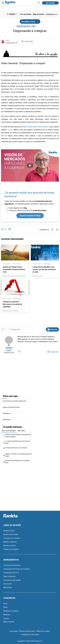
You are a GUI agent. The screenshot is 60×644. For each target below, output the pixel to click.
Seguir (9, 350)
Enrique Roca (10, 43)
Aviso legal (14, 631)
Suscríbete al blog (31, 22)
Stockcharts (7, 420)
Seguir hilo (14, 329)
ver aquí (10, 130)
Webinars (7, 615)
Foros (5, 603)
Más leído (21, 431)
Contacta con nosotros (12, 538)
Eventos (6, 618)
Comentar (52, 329)
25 (5, 229)
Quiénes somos (9, 531)
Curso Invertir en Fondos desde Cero (14, 401)
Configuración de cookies (30, 634)
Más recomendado (9, 431)
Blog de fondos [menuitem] (39, 14)
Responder (53, 352)
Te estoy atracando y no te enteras (16, 448)
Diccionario (7, 584)
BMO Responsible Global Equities (36, 127)
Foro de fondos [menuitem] (26, 14)
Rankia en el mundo (11, 534)
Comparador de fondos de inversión (16, 569)
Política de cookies (43, 631)
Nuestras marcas (10, 546)
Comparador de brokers (12, 565)
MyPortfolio (8, 587)
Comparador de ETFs (11, 573)
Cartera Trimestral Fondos (11, 407)
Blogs (5, 607)
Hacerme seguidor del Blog (30, 216)
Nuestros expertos (10, 542)
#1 (9, 345)
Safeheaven (7, 413)
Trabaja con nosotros (11, 549)
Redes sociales (9, 622)
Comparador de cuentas (12, 580)
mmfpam (9, 348)
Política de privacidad (27, 631)
